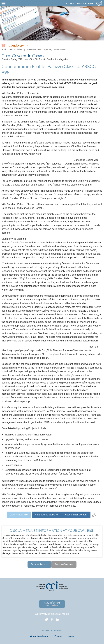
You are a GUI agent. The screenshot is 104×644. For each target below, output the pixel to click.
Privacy (58, 636)
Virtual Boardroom (39, 636)
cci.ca (71, 636)
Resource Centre (85, 3)
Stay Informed (52, 604)
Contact (70, 3)
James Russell (59, 49)
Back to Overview (64, 564)
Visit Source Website (46, 515)
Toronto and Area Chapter (37, 49)
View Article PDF (19, 515)
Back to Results (39, 564)
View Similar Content (76, 515)
